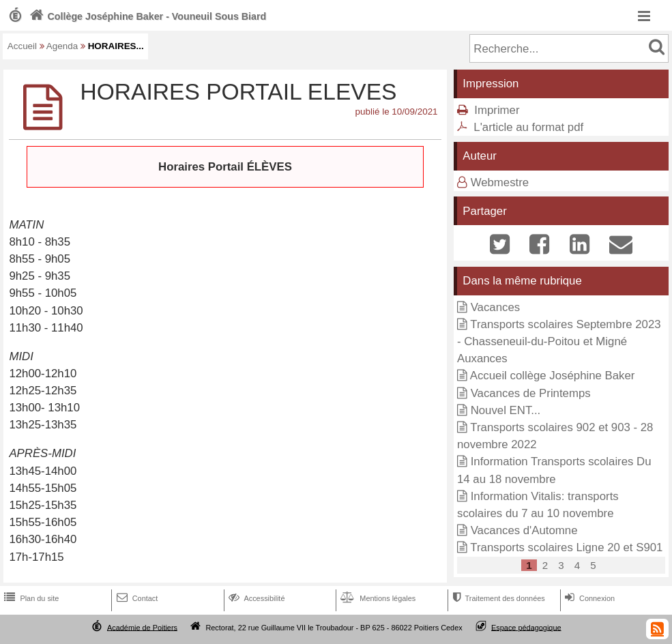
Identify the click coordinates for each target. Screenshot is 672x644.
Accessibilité (255, 598)
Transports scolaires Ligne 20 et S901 (566, 547)
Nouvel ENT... (506, 410)
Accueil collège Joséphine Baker (553, 376)
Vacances (495, 307)
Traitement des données (497, 598)
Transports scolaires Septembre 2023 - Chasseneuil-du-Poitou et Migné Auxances (559, 341)
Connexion (588, 598)
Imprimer (497, 110)
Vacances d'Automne (524, 530)
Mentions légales (377, 598)
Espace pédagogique (526, 627)
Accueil (22, 46)
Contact (136, 598)
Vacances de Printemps (531, 393)
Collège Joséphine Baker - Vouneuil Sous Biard (146, 16)
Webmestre (500, 182)
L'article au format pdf (528, 127)
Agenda (62, 46)
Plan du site (30, 598)
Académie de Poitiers (142, 627)
